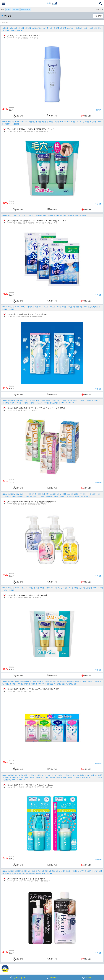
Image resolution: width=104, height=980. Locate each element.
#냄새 (14, 684)
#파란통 (46, 28)
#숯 (40, 122)
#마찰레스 (75, 494)
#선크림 (21, 28)
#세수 (48, 588)
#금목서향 (79, 496)
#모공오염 (78, 588)
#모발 (32, 777)
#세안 (51, 122)
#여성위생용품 (69, 215)
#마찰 (59, 494)
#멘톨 (84, 681)
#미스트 (53, 307)
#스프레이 (59, 775)
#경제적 (32, 403)
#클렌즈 (52, 871)
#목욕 (64, 401)
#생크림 (53, 494)
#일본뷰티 (9, 873)
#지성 (71, 588)
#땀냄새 (8, 684)
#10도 (23, 307)
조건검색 (97, 16)
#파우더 (91, 681)
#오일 (58, 871)
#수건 (54, 401)
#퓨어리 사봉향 (39, 496)
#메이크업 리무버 (34, 871)
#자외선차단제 (11, 30)
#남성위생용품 (81, 215)
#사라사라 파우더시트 (23, 681)
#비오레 (16, 10)
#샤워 (70, 401)
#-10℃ (18, 307)
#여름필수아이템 (24, 684)
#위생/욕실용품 (91, 122)
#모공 (82, 122)
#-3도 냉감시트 (38, 681)
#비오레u (12, 401)
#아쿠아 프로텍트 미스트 (38, 775)
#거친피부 (89, 401)
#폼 (47, 494)
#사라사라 (13, 28)
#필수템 (34, 684)
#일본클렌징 (30, 873)
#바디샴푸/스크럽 (19, 496)
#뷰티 (57, 122)
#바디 (27, 777)
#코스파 (40, 403)
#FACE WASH (65, 122)
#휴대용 (76, 307)
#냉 (37, 307)
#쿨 (81, 307)
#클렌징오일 (66, 871)
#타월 (48, 401)
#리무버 (90, 871)
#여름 (64, 307)
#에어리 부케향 (16, 403)
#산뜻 (66, 588)
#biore (8, 10)
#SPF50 (85, 777)
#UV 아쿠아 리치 (21, 775)
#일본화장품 (54, 28)
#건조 (75, 401)
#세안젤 (32, 588)
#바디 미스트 (44, 307)
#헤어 (38, 777)
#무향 (47, 681)
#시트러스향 (54, 681)
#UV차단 (91, 775)
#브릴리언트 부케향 (67, 496)
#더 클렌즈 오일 (21, 871)
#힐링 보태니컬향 (52, 496)
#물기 (59, 401)
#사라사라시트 (41, 215)
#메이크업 (75, 871)
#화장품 (63, 28)
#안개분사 (77, 777)
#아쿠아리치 (82, 775)
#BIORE (20, 30)
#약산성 (8, 496)
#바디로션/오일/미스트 (92, 307)
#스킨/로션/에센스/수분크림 (77, 28)
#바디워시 (41, 494)
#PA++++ (92, 777)
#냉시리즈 (30, 307)
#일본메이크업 (19, 873)
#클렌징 (45, 122)
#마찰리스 (66, 494)
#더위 (59, 307)
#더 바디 (28, 401)
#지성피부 (75, 122)
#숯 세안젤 (33, 122)
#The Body (20, 401)
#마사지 (54, 588)
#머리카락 (45, 777)
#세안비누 (8, 124)
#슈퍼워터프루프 (56, 777)
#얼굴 (22, 777)
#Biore (5, 122)
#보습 (43, 401)
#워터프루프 (68, 777)
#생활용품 (49, 684)
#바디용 (15, 777)
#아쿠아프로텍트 (70, 775)
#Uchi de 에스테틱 (22, 122)
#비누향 (63, 681)
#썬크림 (28, 28)
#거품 (34, 494)
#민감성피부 (92, 494)
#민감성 (82, 401)
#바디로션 (36, 401)
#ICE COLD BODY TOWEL (18, 215)
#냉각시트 (51, 215)
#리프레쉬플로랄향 (74, 681)
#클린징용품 (26, 10)
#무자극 (83, 871)
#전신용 (8, 777)
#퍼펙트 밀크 (37, 28)
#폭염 (70, 307)
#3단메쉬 (83, 494)
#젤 (38, 588)
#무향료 (25, 403)
